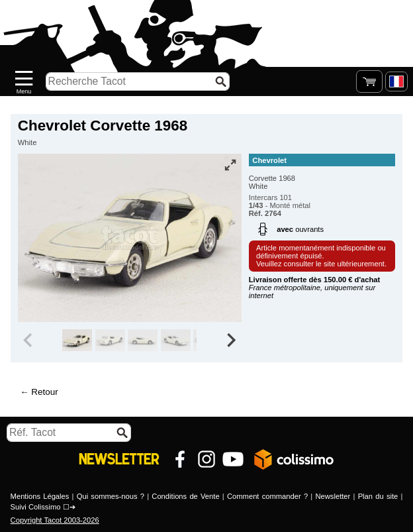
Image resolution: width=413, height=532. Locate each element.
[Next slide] (230, 341)
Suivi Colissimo (36, 507)
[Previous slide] (29, 341)
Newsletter (333, 496)
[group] (77, 341)
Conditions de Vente (185, 496)
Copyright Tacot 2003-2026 (55, 520)
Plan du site (378, 496)
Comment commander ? (267, 496)
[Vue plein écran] (230, 165)
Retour (44, 392)
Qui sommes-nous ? (111, 496)
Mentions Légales (40, 496)
